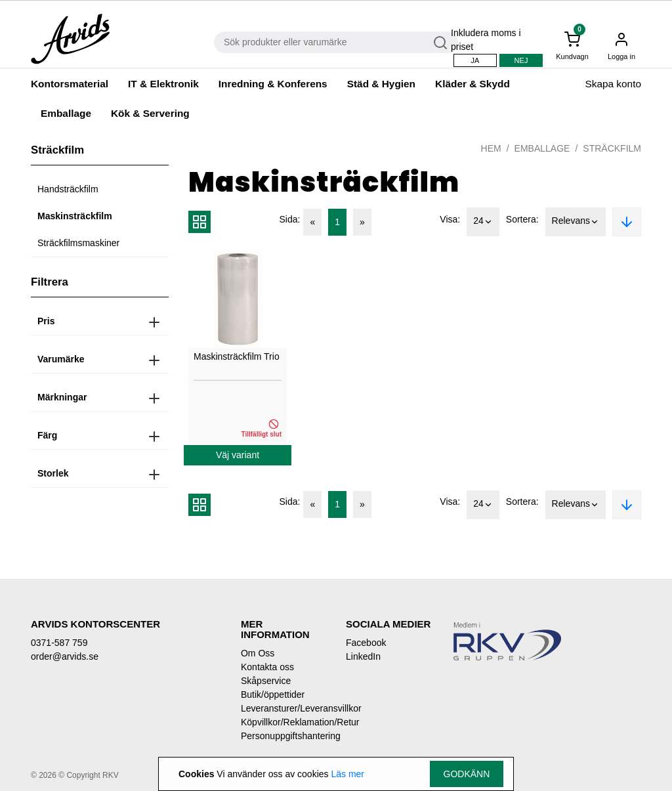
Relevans (576, 222)
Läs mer (347, 774)
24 (483, 222)
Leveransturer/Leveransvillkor (283, 708)
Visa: (450, 219)
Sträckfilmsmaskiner (78, 243)
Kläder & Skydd (472, 84)
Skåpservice (266, 681)
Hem (491, 148)
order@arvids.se (65, 656)
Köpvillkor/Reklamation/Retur (283, 722)
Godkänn (467, 774)
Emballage (66, 113)
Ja (475, 60)
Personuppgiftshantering (283, 736)
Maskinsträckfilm (75, 216)
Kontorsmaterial (70, 84)
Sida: (290, 219)
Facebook (366, 643)
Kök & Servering (150, 113)
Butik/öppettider (273, 695)
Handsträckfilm (68, 189)
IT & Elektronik (163, 84)
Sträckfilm (612, 148)
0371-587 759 (59, 643)
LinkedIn (363, 656)
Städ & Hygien (381, 84)
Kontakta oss (267, 667)
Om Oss (258, 653)
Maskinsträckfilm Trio (237, 356)
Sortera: (522, 219)
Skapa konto (613, 84)
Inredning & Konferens (273, 84)
